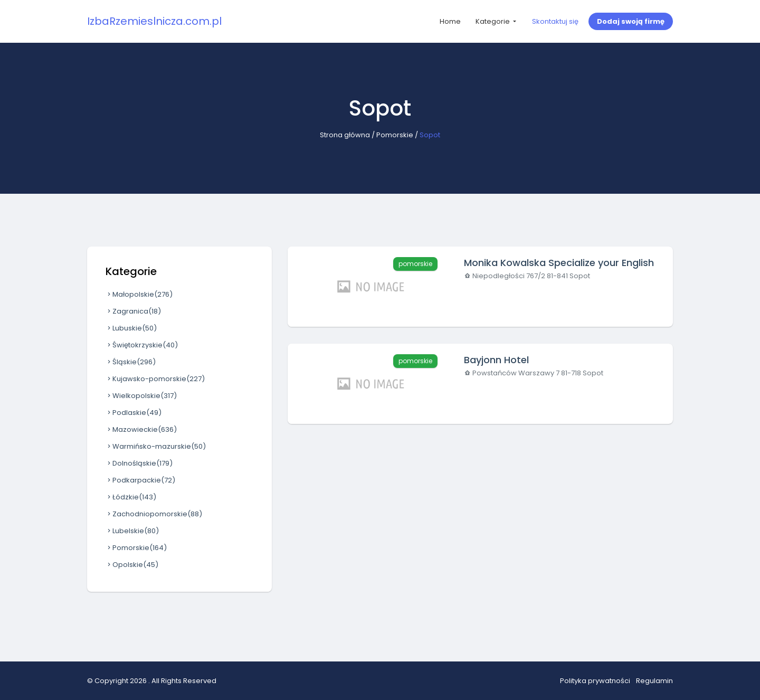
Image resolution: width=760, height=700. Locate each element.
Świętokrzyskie (142, 345)
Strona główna (345, 135)
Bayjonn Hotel (496, 360)
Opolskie (132, 565)
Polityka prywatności (595, 681)
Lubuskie (131, 328)
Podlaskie (134, 413)
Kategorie (493, 21)
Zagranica (133, 311)
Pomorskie (395, 135)
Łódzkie (131, 497)
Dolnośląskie (139, 463)
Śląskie (131, 362)
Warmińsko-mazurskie (156, 446)
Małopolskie (139, 294)
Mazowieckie (141, 429)
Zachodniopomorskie (154, 514)
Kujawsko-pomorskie (155, 379)
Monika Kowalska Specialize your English (559, 263)
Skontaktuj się (555, 21)
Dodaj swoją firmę (631, 21)
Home (450, 21)
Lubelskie (132, 531)
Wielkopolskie (141, 396)
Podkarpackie (140, 480)
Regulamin (654, 681)
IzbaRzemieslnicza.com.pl (154, 21)
